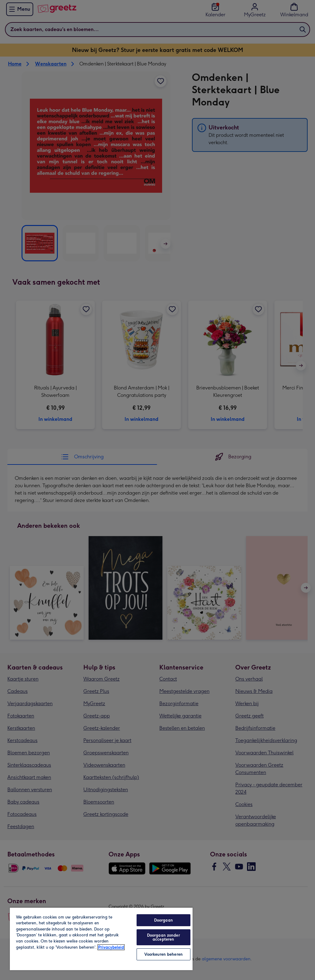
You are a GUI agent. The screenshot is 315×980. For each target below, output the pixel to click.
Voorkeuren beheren (163, 954)
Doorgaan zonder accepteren (163, 937)
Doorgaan (163, 920)
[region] (101, 939)
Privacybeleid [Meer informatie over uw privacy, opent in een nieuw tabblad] (111, 947)
